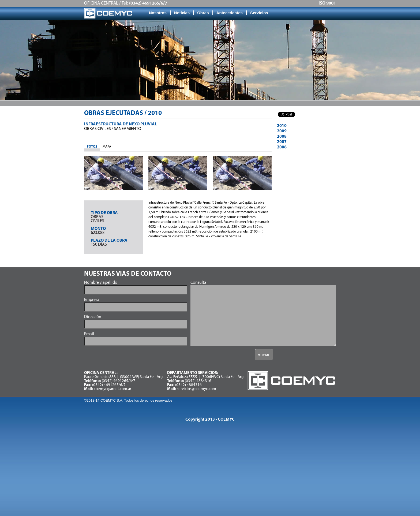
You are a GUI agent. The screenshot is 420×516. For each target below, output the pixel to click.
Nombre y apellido (101, 283)
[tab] (92, 147)
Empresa (92, 300)
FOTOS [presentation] (92, 147)
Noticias (182, 13)
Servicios (259, 13)
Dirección (93, 317)
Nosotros (158, 13)
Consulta (198, 283)
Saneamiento (127, 129)
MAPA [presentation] (107, 147)
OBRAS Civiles (97, 129)
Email (89, 334)
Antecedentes (230, 13)
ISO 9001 (327, 3)
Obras (203, 13)
